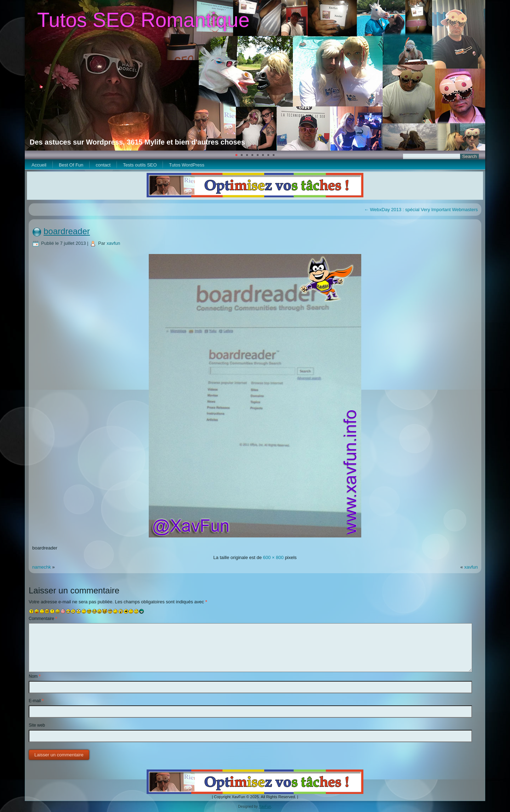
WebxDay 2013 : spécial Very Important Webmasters (421, 210)
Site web (37, 725)
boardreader (67, 231)
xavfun (113, 243)
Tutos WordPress (187, 165)
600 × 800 (273, 557)
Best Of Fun (71, 165)
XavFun (265, 807)
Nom (35, 676)
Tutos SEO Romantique (143, 20)
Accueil (39, 165)
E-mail (36, 701)
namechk (42, 567)
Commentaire (43, 619)
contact (103, 165)
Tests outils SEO (140, 165)
